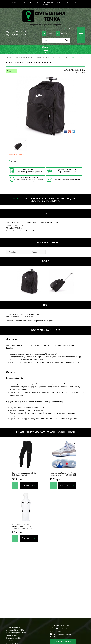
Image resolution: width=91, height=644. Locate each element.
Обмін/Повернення (52, 2)
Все (16, 199)
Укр (65, 28)
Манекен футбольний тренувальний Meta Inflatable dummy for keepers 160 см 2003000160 (24, 527)
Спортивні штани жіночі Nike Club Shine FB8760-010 (24, 474)
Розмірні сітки (71, 2)
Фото (60, 199)
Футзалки (10, 641)
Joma (35, 252)
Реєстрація (63, 34)
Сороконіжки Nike (14, 638)
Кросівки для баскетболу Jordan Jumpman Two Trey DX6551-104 (63, 474)
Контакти (44, 5)
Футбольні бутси (13, 627)
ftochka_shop (57, 631)
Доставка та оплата (32, 2)
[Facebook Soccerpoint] (51, 637)
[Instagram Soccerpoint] (54, 637)
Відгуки (72, 199)
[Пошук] (56, 40)
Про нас (16, 2)
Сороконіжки (12, 635)
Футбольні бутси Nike (15, 630)
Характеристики (42, 199)
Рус (69, 28)
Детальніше (27, 485)
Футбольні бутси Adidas (16, 633)
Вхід (47, 34)
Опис (24, 199)
